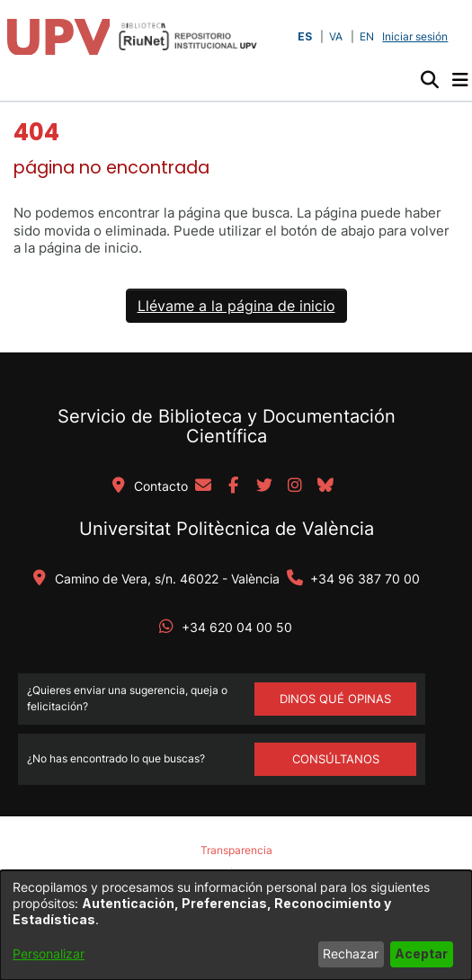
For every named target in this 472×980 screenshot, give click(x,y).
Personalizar (49, 953)
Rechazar (351, 953)
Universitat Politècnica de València (227, 529)
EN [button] (367, 36)
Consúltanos (336, 759)
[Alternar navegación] (460, 80)
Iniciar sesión (417, 36)
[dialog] (236, 925)
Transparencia (236, 850)
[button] (429, 80)
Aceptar (421, 953)
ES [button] (305, 36)
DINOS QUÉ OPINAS (335, 699)
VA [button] (336, 36)
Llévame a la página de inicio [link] (236, 306)
